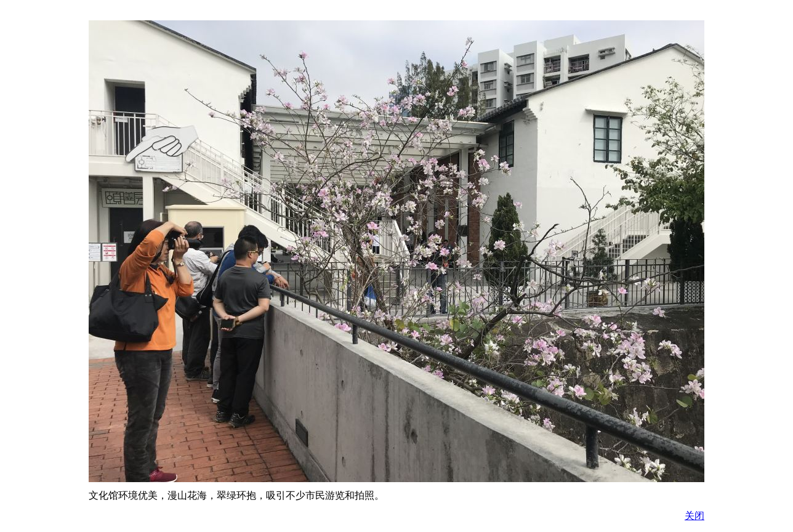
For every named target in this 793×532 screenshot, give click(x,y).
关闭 (694, 516)
